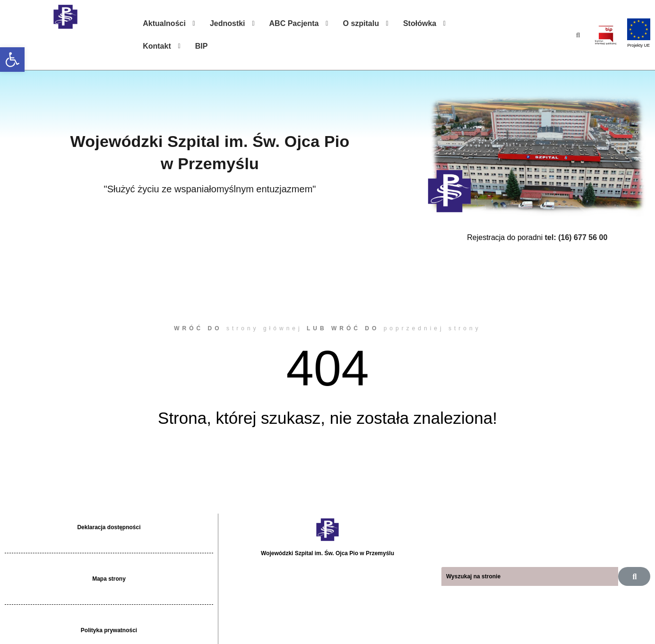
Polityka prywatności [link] (109, 630)
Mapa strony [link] (109, 579)
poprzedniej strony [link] (432, 328)
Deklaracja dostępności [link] (109, 527)
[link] (12, 60)
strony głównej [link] (264, 328)
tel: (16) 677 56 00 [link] (576, 237)
